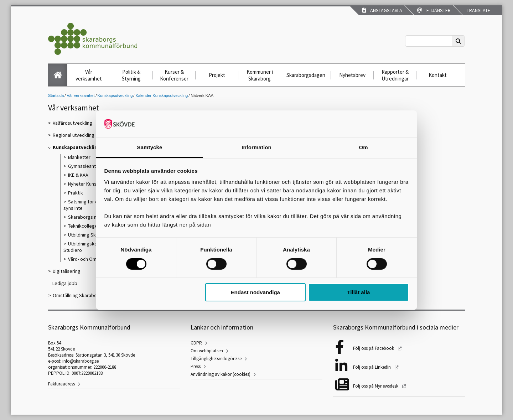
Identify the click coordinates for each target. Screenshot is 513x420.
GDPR (196, 343)
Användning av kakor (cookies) (221, 374)
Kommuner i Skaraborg (260, 75)
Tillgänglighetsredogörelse (216, 359)
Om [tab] (363, 147)
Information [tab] (256, 147)
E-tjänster (434, 10)
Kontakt (438, 75)
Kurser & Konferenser (174, 75)
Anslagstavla (382, 10)
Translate (478, 10)
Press (196, 366)
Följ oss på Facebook (374, 348)
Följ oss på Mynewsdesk (376, 386)
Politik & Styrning (131, 75)
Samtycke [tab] (150, 147)
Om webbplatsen (207, 351)
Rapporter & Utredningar (395, 75)
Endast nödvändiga (255, 292)
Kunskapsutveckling (115, 95)
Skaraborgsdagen (306, 75)
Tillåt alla (358, 292)
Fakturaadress (61, 384)
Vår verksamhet (89, 75)
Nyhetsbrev (352, 75)
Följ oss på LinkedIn (372, 367)
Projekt (217, 75)
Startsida (56, 95)
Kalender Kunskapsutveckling (162, 95)
